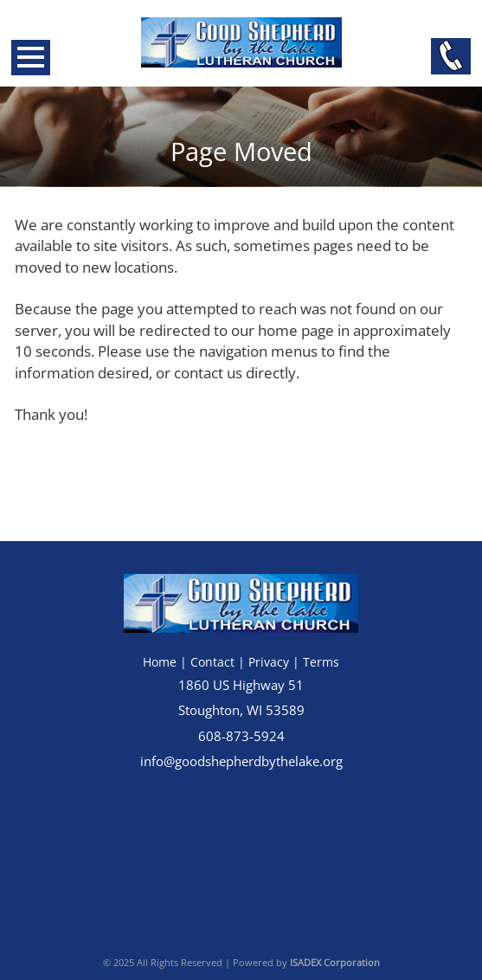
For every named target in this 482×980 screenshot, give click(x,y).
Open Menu (31, 58)
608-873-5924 (241, 736)
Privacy (269, 662)
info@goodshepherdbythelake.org (241, 761)
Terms (321, 662)
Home (160, 662)
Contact (212, 662)
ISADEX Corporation (335, 962)
